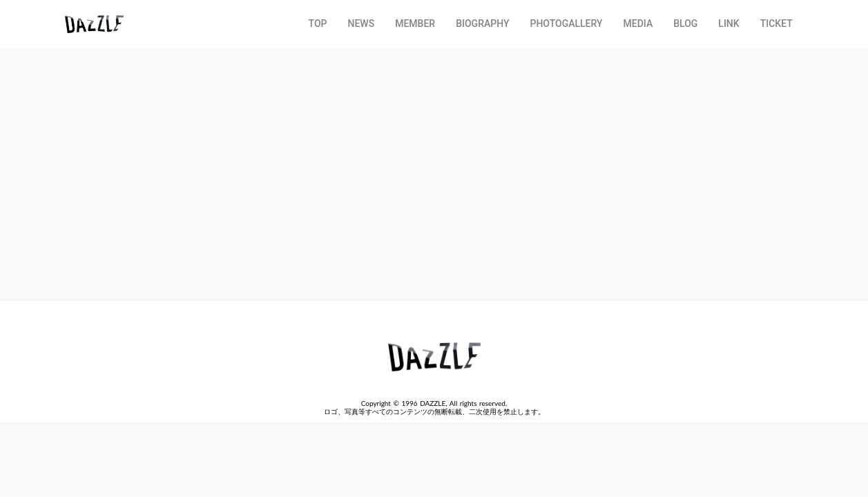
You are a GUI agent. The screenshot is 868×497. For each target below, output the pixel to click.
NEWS (361, 23)
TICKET (777, 23)
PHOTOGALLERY (566, 23)
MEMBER (415, 23)
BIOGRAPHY (482, 23)
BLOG (685, 23)
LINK (729, 23)
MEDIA (638, 23)
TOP (318, 23)
